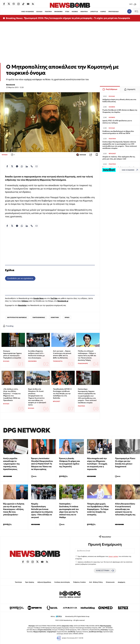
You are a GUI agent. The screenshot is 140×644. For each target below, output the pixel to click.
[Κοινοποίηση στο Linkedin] (27, 166)
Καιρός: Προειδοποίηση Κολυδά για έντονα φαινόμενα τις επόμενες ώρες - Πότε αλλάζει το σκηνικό (42, 510)
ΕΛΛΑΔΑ (39, 12)
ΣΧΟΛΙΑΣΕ (81, 155)
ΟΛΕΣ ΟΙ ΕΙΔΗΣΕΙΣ (28, 12)
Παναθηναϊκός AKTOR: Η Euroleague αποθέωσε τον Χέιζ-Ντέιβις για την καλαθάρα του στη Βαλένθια (62, 394)
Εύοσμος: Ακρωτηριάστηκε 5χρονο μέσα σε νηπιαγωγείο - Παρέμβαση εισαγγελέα (12, 354)
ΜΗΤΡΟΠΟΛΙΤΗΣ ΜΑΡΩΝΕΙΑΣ (17, 317)
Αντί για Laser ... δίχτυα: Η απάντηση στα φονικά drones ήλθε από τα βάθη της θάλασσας (62, 354)
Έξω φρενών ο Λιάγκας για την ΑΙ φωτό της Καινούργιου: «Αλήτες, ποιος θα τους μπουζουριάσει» (14, 509)
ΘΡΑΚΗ (67, 317)
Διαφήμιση (121, 582)
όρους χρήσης (113, 556)
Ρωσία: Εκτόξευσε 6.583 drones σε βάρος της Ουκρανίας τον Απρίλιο (120, 111)
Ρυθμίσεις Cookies (79, 582)
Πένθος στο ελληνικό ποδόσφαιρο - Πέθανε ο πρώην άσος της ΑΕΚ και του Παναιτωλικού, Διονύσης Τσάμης (87, 356)
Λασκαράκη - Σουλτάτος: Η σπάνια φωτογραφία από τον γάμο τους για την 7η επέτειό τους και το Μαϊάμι (69, 510)
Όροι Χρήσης (30, 582)
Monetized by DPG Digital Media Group (77, 616)
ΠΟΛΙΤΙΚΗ (48, 12)
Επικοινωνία (110, 582)
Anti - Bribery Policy (96, 582)
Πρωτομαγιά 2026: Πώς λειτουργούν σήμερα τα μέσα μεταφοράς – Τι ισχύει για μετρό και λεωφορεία (77, 18)
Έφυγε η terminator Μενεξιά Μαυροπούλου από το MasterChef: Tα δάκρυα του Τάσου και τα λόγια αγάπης (42, 464)
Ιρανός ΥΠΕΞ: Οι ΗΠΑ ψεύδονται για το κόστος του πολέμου (117, 122)
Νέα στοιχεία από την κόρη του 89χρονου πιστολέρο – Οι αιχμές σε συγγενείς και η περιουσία (97, 464)
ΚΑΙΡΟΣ (103, 12)
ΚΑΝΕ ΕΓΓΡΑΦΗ (105, 571)
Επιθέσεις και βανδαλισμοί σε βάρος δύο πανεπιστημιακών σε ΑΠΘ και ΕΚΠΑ (118, 132)
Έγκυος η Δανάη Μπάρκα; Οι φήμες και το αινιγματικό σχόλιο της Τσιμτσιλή (70, 462)
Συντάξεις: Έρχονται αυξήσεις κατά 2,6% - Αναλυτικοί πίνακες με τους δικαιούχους (36, 354)
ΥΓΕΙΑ (67, 12)
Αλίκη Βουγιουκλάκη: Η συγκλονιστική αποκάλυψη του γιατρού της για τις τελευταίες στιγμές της (125, 509)
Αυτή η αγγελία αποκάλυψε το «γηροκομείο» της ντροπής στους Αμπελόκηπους (11, 464)
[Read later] (97, 155)
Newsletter (22, 305)
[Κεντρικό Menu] (136, 11)
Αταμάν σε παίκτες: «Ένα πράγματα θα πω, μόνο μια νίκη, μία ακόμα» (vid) (119, 158)
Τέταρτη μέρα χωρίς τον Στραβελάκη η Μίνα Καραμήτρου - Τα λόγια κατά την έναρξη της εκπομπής (98, 509)
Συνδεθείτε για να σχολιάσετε (20, 278)
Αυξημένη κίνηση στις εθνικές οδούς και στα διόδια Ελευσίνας (119, 101)
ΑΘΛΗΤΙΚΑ (84, 12)
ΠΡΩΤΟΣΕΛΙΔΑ (114, 12)
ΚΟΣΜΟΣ (75, 12)
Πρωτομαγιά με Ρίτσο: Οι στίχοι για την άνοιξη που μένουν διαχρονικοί (125, 462)
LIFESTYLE (94, 12)
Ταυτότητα (18, 582)
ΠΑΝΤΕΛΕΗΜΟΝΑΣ (39, 317)
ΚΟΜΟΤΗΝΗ (55, 317)
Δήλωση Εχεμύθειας (44, 582)
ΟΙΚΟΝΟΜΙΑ (58, 12)
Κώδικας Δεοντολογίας (62, 582)
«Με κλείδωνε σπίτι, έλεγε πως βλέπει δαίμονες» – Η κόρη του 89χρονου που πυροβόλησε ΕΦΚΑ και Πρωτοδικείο (12, 395)
